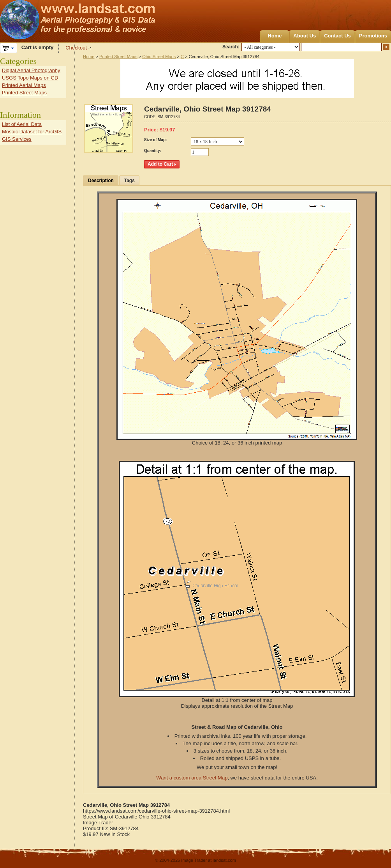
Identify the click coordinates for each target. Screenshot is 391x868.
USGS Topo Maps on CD (30, 78)
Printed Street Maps (118, 57)
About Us (305, 36)
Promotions (373, 36)
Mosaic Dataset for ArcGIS (32, 132)
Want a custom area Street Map (192, 778)
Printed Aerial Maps (24, 85)
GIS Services (17, 139)
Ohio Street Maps (159, 57)
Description (101, 181)
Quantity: (153, 151)
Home (275, 36)
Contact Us (337, 36)
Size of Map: (155, 140)
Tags (129, 181)
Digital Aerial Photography (31, 70)
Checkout (76, 48)
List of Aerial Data (22, 124)
